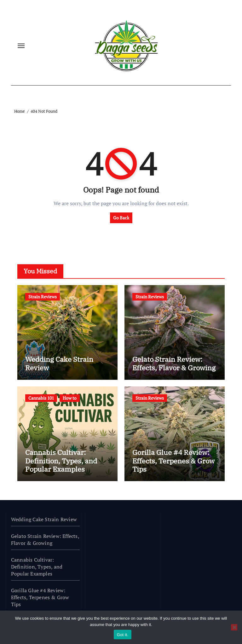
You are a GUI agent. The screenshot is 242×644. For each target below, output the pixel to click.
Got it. (123, 635)
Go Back (121, 218)
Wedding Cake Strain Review (59, 363)
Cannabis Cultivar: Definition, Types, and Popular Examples (61, 461)
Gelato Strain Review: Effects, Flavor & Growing (174, 363)
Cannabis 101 (41, 398)
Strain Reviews (43, 297)
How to (70, 398)
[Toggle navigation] (21, 46)
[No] (234, 627)
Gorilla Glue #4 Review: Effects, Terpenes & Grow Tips (173, 461)
